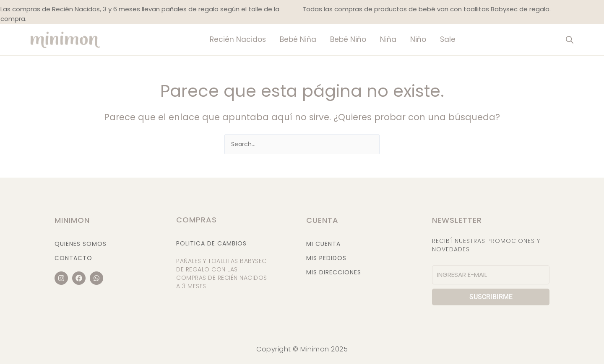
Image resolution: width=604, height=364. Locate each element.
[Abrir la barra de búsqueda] (570, 40)
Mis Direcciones (334, 272)
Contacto (73, 258)
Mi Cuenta (323, 244)
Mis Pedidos (326, 258)
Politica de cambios (211, 243)
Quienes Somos (81, 244)
